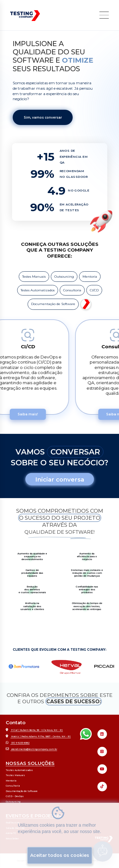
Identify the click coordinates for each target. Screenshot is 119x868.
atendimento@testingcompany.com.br (31, 749)
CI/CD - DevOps (15, 796)
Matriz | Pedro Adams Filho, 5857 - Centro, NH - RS (38, 736)
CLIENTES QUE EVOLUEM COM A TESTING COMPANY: (60, 650)
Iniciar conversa (60, 479)
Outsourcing (64, 277)
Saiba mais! (31, 414)
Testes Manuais (34, 277)
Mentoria (90, 277)
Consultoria (72, 290)
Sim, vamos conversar (43, 118)
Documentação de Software (53, 304)
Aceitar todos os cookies (60, 855)
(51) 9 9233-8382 (18, 743)
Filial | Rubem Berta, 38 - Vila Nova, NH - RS (34, 730)
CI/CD (94, 290)
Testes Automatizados (38, 290)
